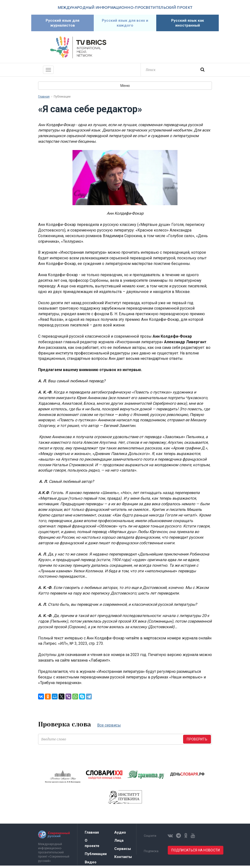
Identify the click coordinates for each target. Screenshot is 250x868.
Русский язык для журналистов (63, 24)
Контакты (123, 859)
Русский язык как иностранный (187, 24)
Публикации (96, 856)
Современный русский (172, 50)
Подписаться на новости (196, 853)
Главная (44, 99)
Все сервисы (109, 728)
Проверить (197, 742)
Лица (119, 843)
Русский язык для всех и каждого (125, 24)
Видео (91, 865)
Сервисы (123, 851)
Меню (125, 88)
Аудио (120, 835)
